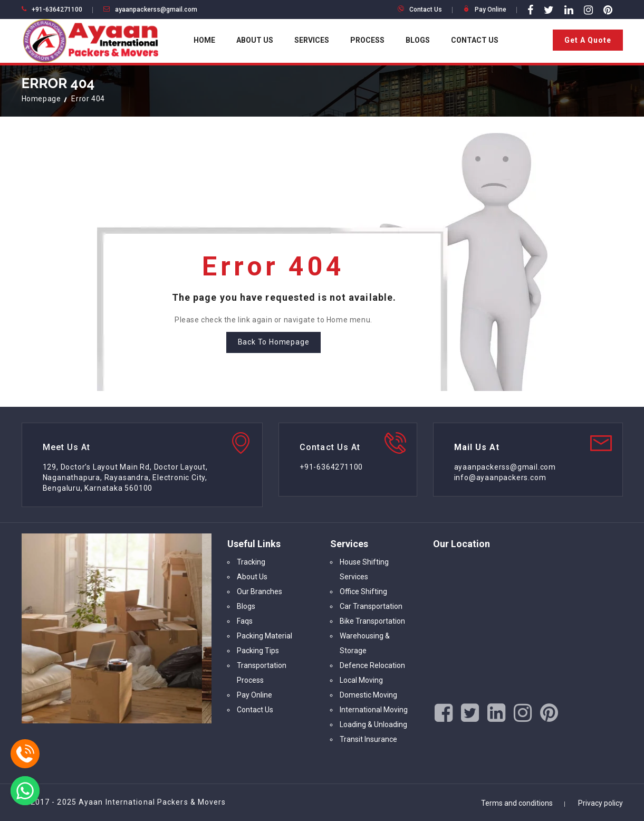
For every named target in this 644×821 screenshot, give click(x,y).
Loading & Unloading (373, 724)
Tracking (251, 562)
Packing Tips (258, 651)
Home (204, 40)
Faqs (245, 621)
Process (367, 40)
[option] (117, 628)
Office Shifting (363, 591)
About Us (255, 40)
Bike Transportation (372, 621)
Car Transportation (371, 606)
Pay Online (491, 9)
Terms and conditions (517, 803)
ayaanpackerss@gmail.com (156, 9)
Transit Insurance (368, 739)
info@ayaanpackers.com (500, 478)
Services (312, 40)
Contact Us (426, 9)
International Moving (374, 710)
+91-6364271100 (57, 9)
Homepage (41, 99)
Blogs (418, 40)
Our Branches (259, 591)
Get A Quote (588, 40)
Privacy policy (600, 803)
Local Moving (361, 680)
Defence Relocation (372, 665)
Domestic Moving (368, 695)
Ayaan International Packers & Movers (152, 802)
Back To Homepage (274, 342)
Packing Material (265, 636)
